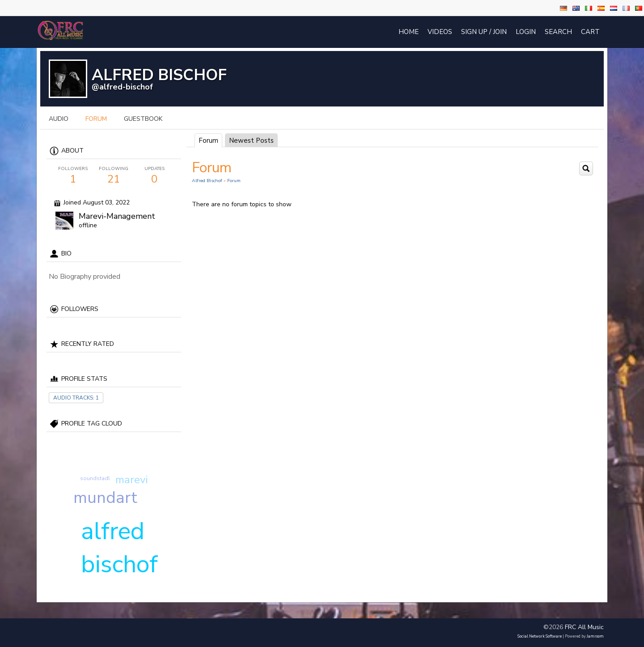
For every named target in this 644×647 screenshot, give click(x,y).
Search (558, 32)
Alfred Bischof (207, 181)
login (526, 32)
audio (59, 119)
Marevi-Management (117, 216)
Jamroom (595, 636)
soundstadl (95, 478)
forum (96, 119)
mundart (105, 498)
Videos (440, 32)
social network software (540, 636)
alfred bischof (119, 548)
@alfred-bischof (122, 87)
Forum (208, 140)
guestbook (143, 119)
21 (114, 176)
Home (409, 32)
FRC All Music (584, 627)
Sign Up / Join (484, 32)
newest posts (251, 140)
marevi (132, 480)
